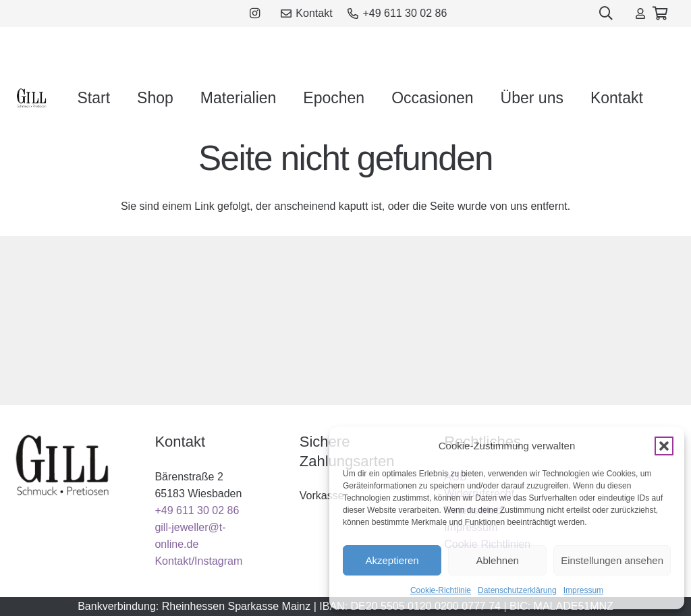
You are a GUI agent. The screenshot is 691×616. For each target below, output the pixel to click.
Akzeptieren (392, 560)
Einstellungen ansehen (612, 560)
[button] (664, 446)
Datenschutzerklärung (517, 590)
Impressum (583, 590)
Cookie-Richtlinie (441, 590)
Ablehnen (497, 560)
